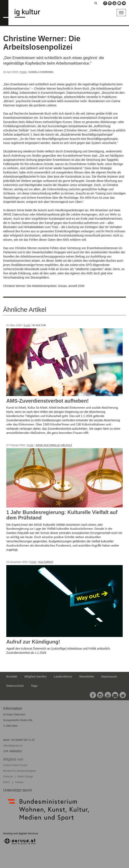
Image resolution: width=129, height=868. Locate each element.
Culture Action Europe (15, 765)
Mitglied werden (36, 676)
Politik (23, 72)
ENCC (7, 782)
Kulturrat (46, 562)
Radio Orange (25, 777)
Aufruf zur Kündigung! (33, 642)
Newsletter (87, 676)
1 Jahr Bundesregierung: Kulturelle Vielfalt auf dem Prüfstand (62, 515)
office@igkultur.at (13, 746)
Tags (34, 686)
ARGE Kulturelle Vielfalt (54, 445)
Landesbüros (63, 676)
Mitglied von (13, 759)
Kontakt (12, 676)
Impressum (109, 676)
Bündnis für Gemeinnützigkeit (19, 771)
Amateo (19, 782)
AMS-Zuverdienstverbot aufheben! (47, 401)
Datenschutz (15, 686)
